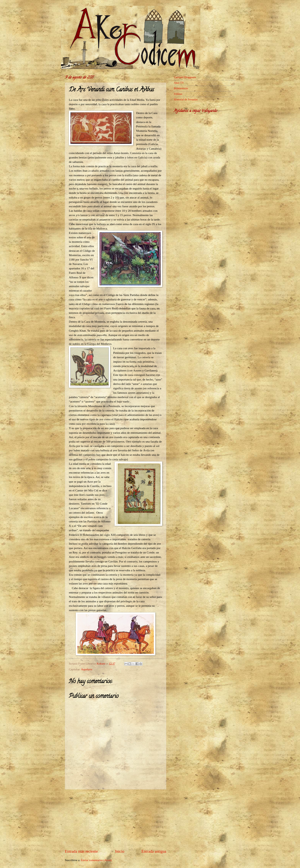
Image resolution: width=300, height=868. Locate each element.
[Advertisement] (116, 819)
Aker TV (179, 83)
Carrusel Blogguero (185, 77)
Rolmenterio (181, 88)
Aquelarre (87, 669)
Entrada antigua (154, 851)
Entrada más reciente (81, 851)
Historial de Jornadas (186, 99)
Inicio (120, 851)
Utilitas (178, 94)
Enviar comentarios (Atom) (96, 860)
